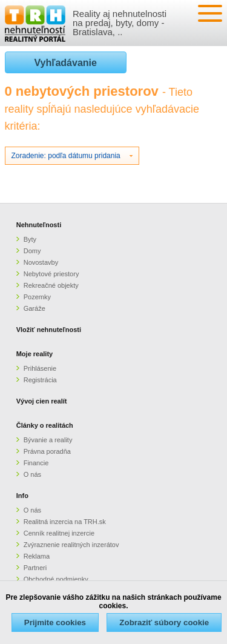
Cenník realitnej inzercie (59, 533)
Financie (36, 463)
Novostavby (41, 262)
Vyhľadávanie (66, 63)
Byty (30, 239)
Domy (32, 251)
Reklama (37, 556)
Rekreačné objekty (51, 285)
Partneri (35, 568)
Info (22, 496)
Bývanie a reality (48, 440)
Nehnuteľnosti (39, 225)
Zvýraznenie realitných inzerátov (71, 545)
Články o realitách (45, 425)
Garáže (35, 308)
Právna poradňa (47, 451)
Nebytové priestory (51, 274)
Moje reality (35, 354)
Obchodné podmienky (56, 579)
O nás (32, 474)
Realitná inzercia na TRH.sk (65, 522)
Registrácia (40, 380)
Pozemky (37, 297)
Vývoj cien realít (42, 401)
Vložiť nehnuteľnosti (49, 330)
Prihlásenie (40, 368)
